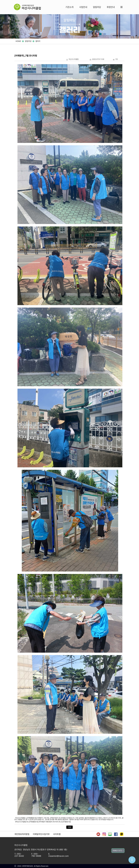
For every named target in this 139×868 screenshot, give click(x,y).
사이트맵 (57, 834)
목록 (70, 827)
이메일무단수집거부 (41, 834)
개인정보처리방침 (22, 834)
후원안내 (111, 7)
